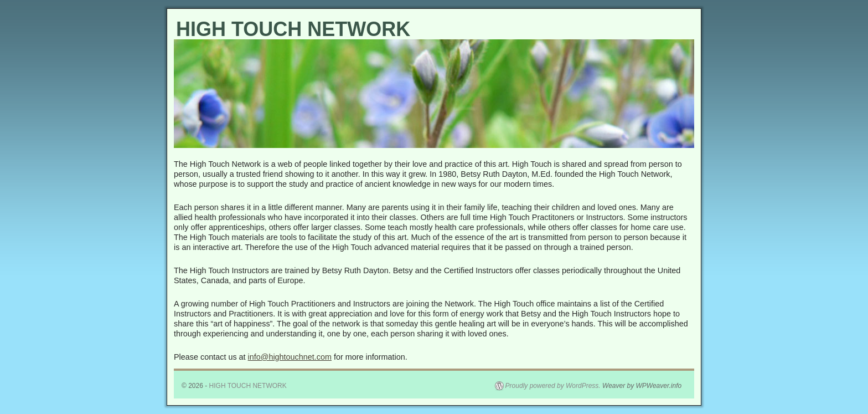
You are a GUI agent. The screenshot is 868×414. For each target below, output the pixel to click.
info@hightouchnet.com (290, 357)
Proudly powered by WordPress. (553, 386)
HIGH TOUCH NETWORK (293, 29)
